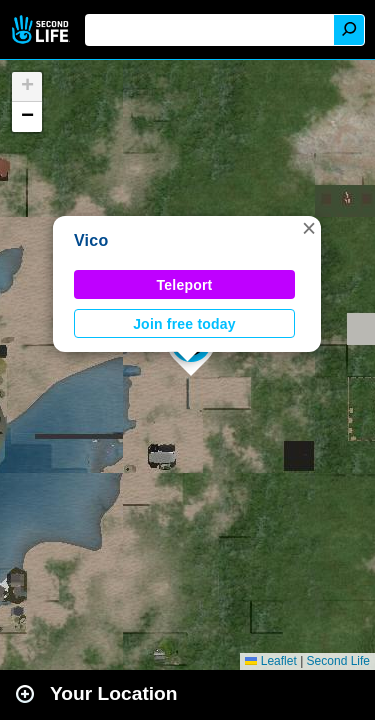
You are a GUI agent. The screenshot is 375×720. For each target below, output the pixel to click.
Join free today (184, 324)
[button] (309, 228)
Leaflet (270, 661)
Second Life (42, 29)
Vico (91, 240)
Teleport (185, 285)
